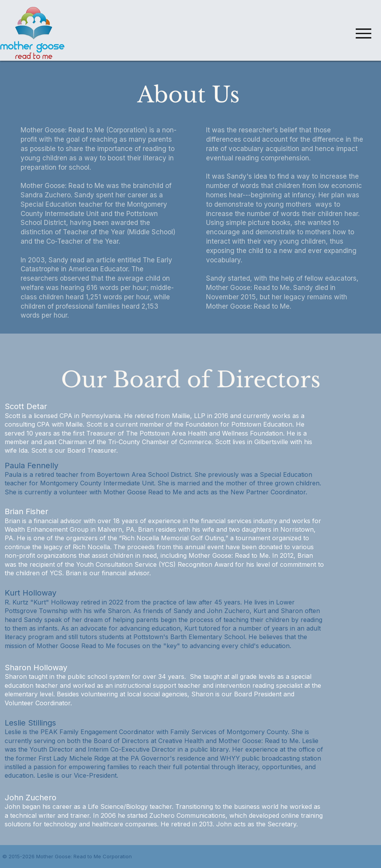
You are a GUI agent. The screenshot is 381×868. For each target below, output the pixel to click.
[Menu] (361, 33)
